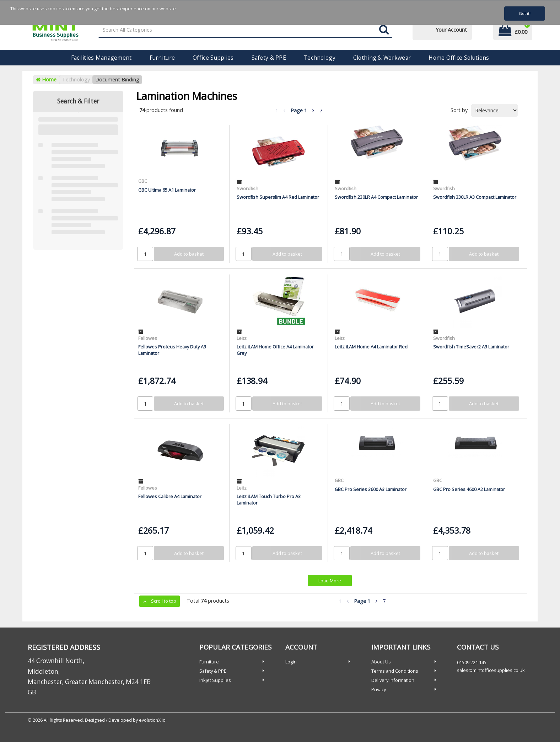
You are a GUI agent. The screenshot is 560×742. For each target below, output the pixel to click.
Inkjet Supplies (215, 680)
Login (291, 662)
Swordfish (247, 188)
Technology (320, 58)
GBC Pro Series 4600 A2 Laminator (469, 489)
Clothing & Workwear (382, 58)
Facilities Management (101, 58)
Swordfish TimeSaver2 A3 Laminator (471, 347)
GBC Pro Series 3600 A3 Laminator (371, 489)
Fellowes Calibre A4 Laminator (170, 496)
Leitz (242, 338)
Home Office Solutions (459, 58)
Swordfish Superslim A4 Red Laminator (278, 197)
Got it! (525, 13)
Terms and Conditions (395, 671)
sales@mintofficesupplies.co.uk (491, 670)
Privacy (379, 689)
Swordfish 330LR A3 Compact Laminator (475, 197)
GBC (143, 181)
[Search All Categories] (245, 30)
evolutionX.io (152, 720)
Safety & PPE (269, 58)
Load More (330, 581)
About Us (381, 662)
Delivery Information (393, 680)
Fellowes (148, 338)
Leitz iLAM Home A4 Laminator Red (371, 347)
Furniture (162, 58)
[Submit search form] (384, 30)
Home (46, 79)
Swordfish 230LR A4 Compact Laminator (376, 197)
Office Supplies (213, 58)
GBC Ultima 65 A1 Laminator (167, 190)
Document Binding (117, 79)
